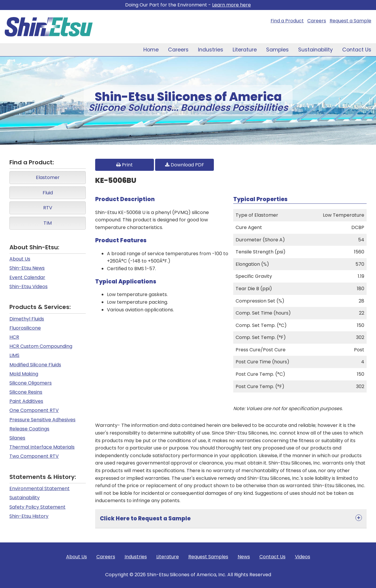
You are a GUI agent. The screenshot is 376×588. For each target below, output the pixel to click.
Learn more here (231, 5)
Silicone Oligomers (31, 383)
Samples (277, 50)
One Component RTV (34, 410)
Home (151, 50)
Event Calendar (27, 277)
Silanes (17, 438)
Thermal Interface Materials (42, 447)
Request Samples (208, 557)
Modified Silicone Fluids (35, 365)
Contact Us (357, 50)
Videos (303, 557)
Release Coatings (29, 429)
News (244, 557)
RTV (48, 208)
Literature (245, 50)
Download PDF (185, 165)
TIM (48, 223)
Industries (211, 50)
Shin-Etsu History (29, 516)
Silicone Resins (26, 392)
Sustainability (315, 50)
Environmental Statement (40, 488)
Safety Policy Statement (37, 507)
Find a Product (287, 21)
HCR (14, 337)
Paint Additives (26, 401)
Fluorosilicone (25, 328)
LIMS (14, 355)
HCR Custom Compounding (41, 346)
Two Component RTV (34, 456)
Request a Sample (350, 21)
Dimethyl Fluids (27, 319)
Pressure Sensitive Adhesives (42, 420)
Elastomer (48, 177)
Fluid (48, 193)
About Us (20, 259)
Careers (317, 21)
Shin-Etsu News (27, 268)
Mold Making (24, 374)
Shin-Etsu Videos (28, 287)
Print (125, 165)
